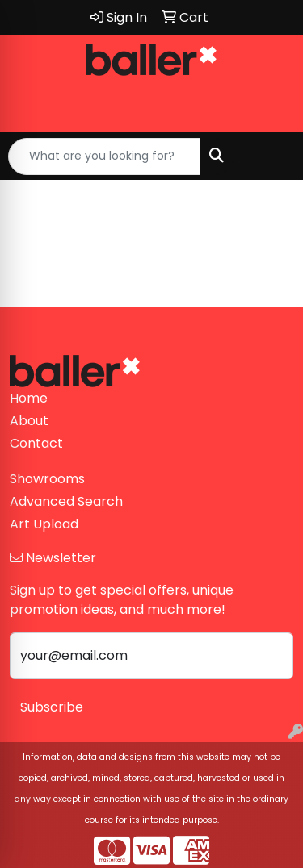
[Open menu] (271, 156)
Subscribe (52, 707)
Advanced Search (66, 501)
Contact (36, 443)
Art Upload (44, 524)
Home (29, 398)
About (29, 421)
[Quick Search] (104, 156)
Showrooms (47, 479)
